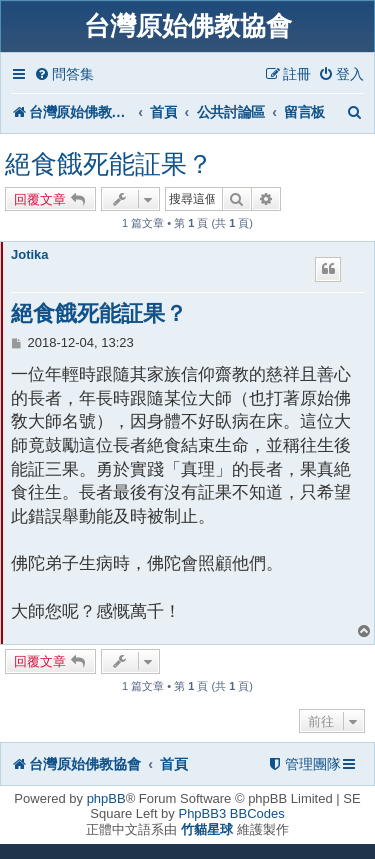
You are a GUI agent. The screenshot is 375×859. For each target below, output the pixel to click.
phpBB (106, 798)
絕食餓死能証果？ (109, 164)
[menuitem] (64, 74)
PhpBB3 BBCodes (231, 813)
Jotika (30, 254)
